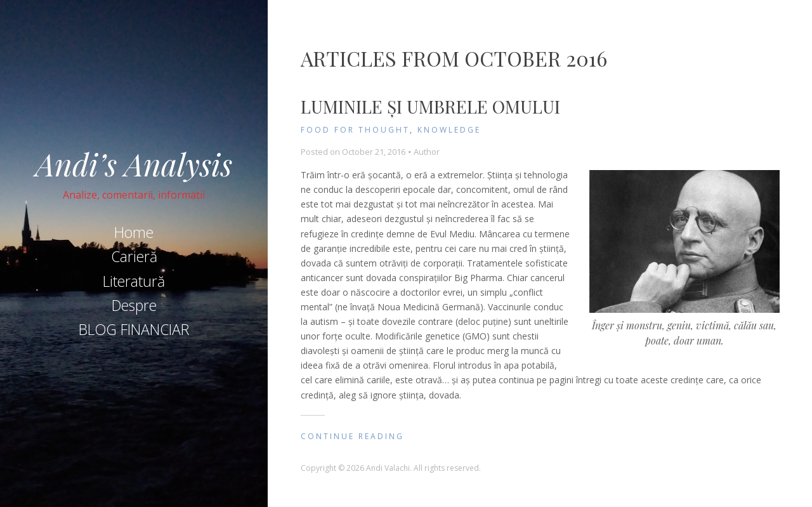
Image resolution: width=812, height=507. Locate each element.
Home (134, 232)
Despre (134, 305)
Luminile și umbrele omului (430, 106)
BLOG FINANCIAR (134, 329)
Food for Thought (355, 130)
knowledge (449, 130)
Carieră (134, 256)
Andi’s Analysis (134, 164)
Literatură (134, 281)
